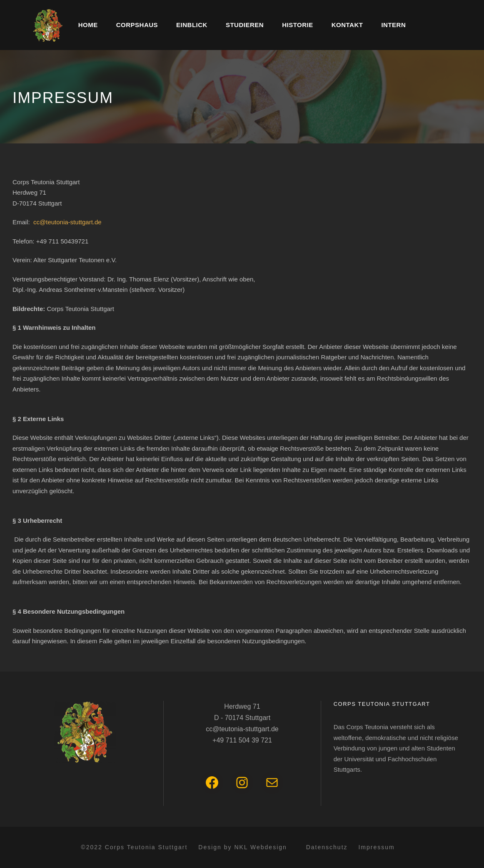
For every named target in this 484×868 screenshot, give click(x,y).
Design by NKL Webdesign (243, 847)
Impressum (376, 847)
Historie (298, 25)
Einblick (192, 25)
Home (88, 25)
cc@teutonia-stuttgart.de (67, 222)
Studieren (245, 25)
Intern (393, 25)
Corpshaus (137, 25)
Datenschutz (327, 847)
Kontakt (347, 25)
